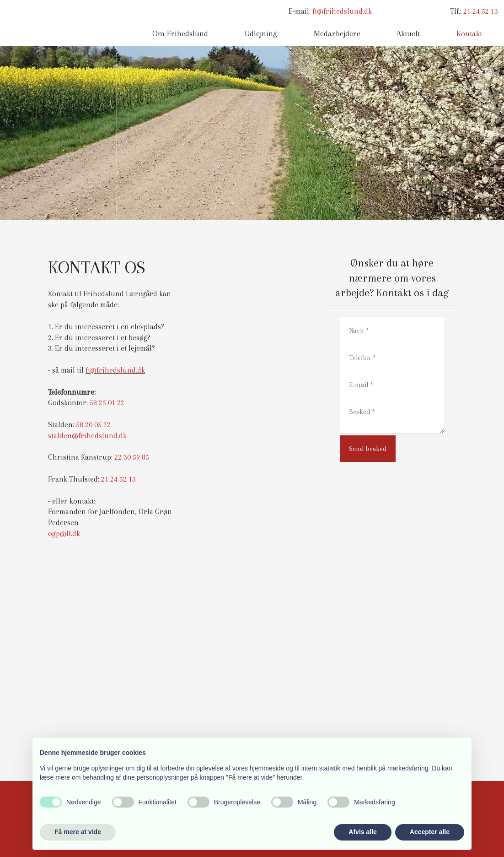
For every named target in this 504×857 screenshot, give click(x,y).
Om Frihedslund (180, 33)
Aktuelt (408, 33)
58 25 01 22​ (107, 403)
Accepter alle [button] (430, 832)
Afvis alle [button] (362, 832)
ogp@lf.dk (64, 534)
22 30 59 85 (132, 457)
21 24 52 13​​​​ (118, 479)
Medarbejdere (337, 33)
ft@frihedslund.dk (342, 11)
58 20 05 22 (93, 425)
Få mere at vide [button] (78, 832)
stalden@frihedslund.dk (87, 436)
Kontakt (469, 33)
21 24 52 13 (481, 11)
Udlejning (261, 33)
